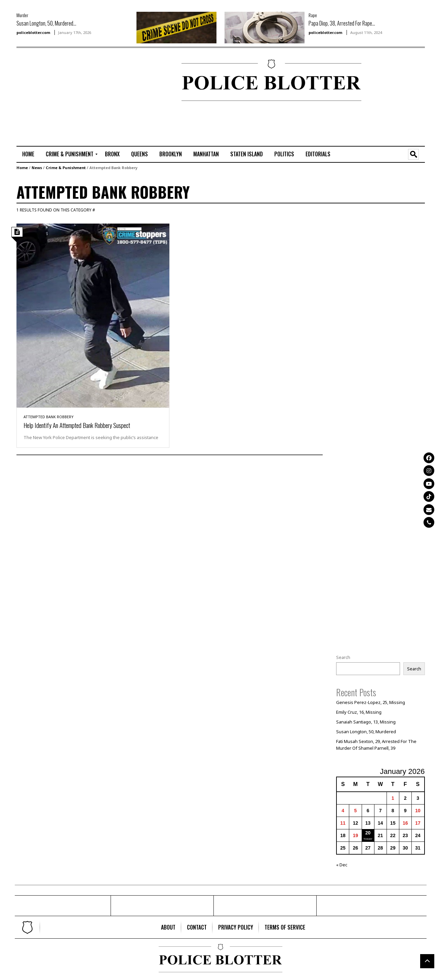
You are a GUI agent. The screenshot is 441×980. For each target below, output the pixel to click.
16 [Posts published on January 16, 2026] (405, 823)
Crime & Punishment (66, 168)
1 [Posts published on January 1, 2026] (393, 798)
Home (22, 168)
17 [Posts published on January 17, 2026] (418, 823)
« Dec (342, 865)
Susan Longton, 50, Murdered (366, 732)
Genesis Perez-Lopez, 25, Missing (371, 702)
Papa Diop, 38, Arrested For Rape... (342, 23)
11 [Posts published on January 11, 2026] (343, 823)
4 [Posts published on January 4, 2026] (343, 811)
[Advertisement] (37, 81)
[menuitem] (28, 154)
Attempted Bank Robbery (49, 417)
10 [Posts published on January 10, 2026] (418, 811)
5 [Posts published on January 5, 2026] (356, 811)
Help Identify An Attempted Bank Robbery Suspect (77, 425)
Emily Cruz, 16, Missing (359, 712)
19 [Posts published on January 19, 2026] (356, 835)
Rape (313, 15)
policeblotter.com (33, 32)
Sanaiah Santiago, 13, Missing (366, 722)
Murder (22, 15)
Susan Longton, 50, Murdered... (46, 23)
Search (343, 657)
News (37, 168)
